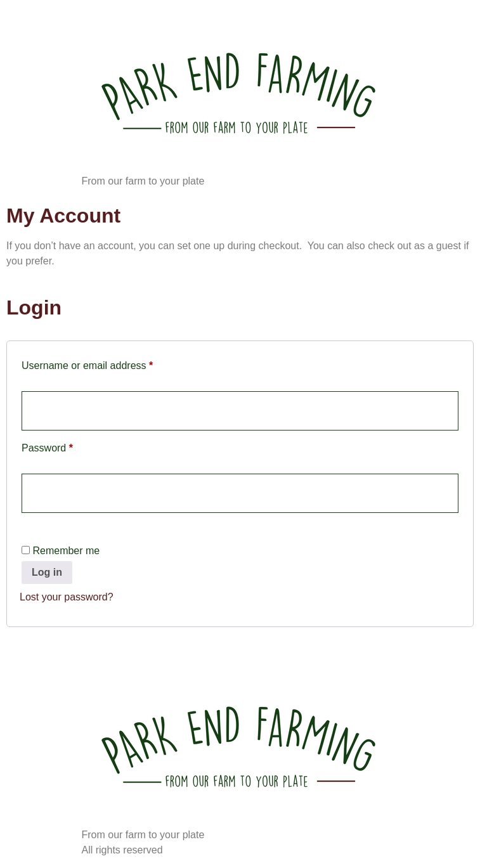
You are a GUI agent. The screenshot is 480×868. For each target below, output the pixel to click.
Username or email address (107, 363)
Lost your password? (67, 597)
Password (68, 446)
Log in (47, 572)
